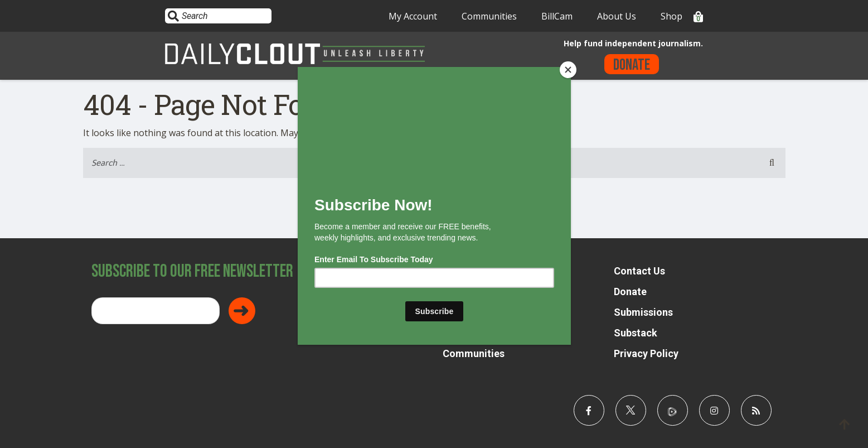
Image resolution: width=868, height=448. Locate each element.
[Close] (568, 70)
